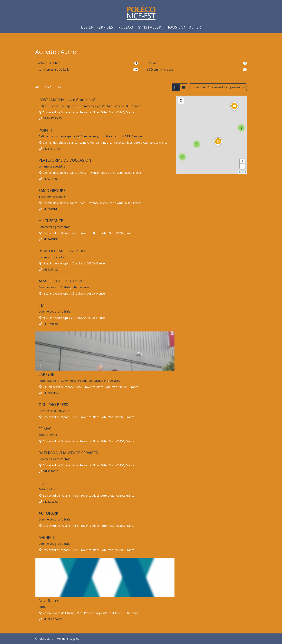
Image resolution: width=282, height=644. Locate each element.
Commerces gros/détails (54, 69)
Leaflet (243, 172)
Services (137, 106)
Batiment (45, 106)
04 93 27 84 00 (52, 619)
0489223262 (51, 179)
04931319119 (51, 148)
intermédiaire (80, 287)
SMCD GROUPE (52, 190)
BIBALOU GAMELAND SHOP (63, 251)
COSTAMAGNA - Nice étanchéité (67, 100)
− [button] (242, 166)
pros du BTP (122, 106)
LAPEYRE (46, 374)
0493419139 (51, 239)
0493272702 (51, 501)
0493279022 (51, 471)
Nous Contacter (184, 28)
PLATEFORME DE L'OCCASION (65, 160)
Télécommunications (160, 69)
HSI (42, 483)
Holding (151, 63)
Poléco (126, 28)
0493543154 (51, 393)
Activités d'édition (49, 63)
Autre (42, 380)
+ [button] (242, 161)
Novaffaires (49, 601)
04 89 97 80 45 (52, 118)
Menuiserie (101, 380)
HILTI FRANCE (51, 221)
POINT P (46, 130)
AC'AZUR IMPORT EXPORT (61, 281)
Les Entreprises (97, 28)
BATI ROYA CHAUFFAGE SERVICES (68, 453)
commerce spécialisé (66, 106)
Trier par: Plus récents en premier (217, 87)
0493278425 (51, 269)
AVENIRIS (47, 537)
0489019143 (51, 209)
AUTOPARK (48, 513)
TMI (42, 305)
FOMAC (45, 429)
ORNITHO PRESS (53, 404)
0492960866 (51, 324)
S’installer (150, 28)
